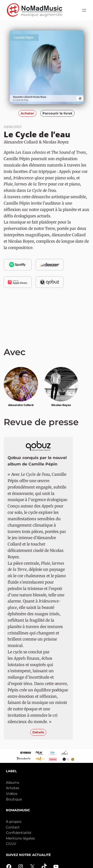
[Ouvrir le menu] (84, 10)
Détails (38, 732)
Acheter (27, 113)
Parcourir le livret (57, 113)
